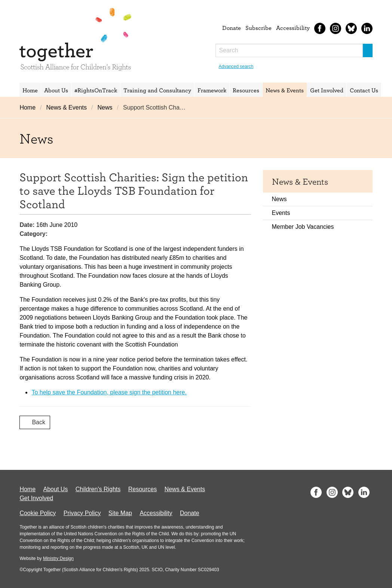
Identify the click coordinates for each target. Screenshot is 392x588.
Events (281, 213)
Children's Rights (98, 489)
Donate (232, 28)
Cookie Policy (38, 513)
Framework (212, 90)
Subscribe (258, 28)
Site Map (120, 513)
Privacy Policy (82, 513)
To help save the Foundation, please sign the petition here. (109, 392)
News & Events (285, 90)
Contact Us (364, 90)
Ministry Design (58, 558)
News (105, 107)
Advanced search (236, 67)
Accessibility (293, 28)
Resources (246, 90)
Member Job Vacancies (303, 227)
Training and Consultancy (157, 90)
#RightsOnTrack (96, 90)
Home (30, 90)
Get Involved (327, 90)
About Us (56, 90)
